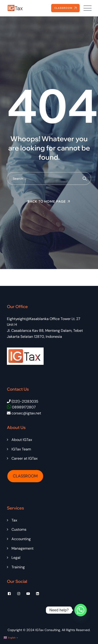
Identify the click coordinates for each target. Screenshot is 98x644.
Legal (16, 558)
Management (22, 548)
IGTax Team (21, 449)
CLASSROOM (25, 476)
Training (18, 567)
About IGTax (22, 440)
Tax (14, 520)
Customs (19, 529)
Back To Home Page (47, 201)
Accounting (21, 539)
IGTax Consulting (48, 630)
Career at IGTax (25, 458)
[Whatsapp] (81, 610)
